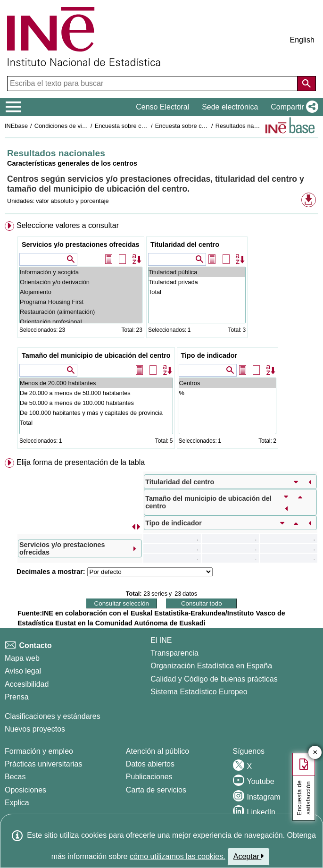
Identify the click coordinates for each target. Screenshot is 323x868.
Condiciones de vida (62, 126)
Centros (228, 383)
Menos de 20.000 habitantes (96, 383)
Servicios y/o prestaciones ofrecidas (81, 244)
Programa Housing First (81, 302)
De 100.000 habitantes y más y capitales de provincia (96, 413)
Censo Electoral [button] (162, 107)
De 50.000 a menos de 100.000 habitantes (96, 403)
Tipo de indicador (209, 355)
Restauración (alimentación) (81, 312)
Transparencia (174, 653)
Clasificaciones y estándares (53, 716)
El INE (161, 640)
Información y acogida (81, 272)
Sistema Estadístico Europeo (199, 692)
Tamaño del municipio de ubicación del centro (96, 355)
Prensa (17, 697)
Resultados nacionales (246, 126)
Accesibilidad (27, 684)
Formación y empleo (39, 751)
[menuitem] (161, 337)
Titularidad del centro (185, 244)
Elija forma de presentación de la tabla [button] (81, 462)
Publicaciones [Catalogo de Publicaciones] (149, 777)
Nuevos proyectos (35, 729)
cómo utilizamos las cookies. (178, 856)
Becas (15, 777)
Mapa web (22, 658)
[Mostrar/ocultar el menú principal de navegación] (13, 107)
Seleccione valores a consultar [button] (68, 225)
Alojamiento (81, 292)
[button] (293, 107)
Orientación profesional (81, 322)
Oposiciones (25, 790)
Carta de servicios (156, 790)
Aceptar (249, 856)
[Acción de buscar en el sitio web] (306, 84)
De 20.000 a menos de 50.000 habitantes (96, 393)
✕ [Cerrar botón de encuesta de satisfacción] (315, 753)
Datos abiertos (150, 764)
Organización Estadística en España (211, 666)
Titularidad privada (197, 282)
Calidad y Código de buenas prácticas (214, 679)
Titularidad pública (197, 272)
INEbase (16, 126)
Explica (17, 803)
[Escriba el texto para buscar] (153, 84)
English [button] (302, 40)
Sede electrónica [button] (230, 107)
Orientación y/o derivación (81, 282)
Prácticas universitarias (44, 764)
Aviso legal (23, 671)
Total (197, 292)
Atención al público (157, 751)
